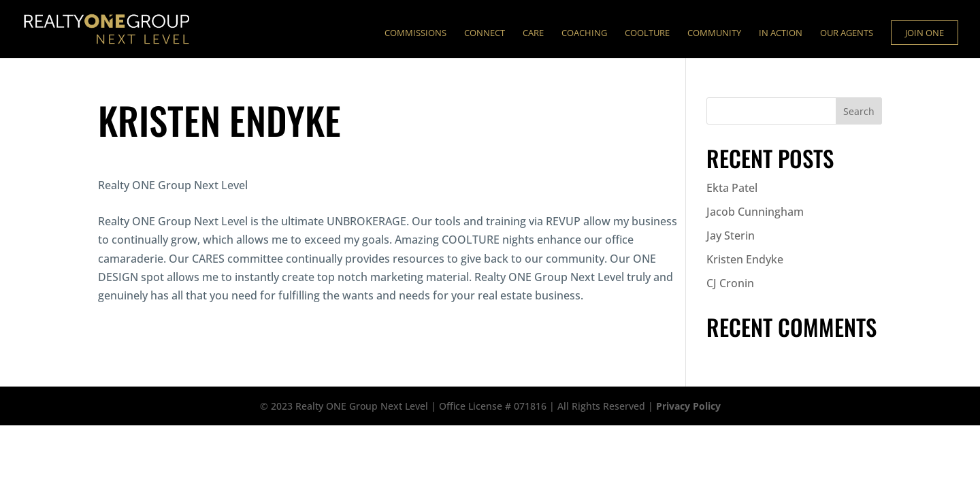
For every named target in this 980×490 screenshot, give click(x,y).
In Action (781, 33)
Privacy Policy (688, 406)
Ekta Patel (732, 188)
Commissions (415, 33)
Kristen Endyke (745, 259)
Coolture (647, 33)
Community (714, 33)
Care (533, 33)
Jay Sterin (731, 235)
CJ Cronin (730, 283)
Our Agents (847, 33)
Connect (485, 33)
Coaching (584, 33)
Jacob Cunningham (755, 212)
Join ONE (925, 33)
